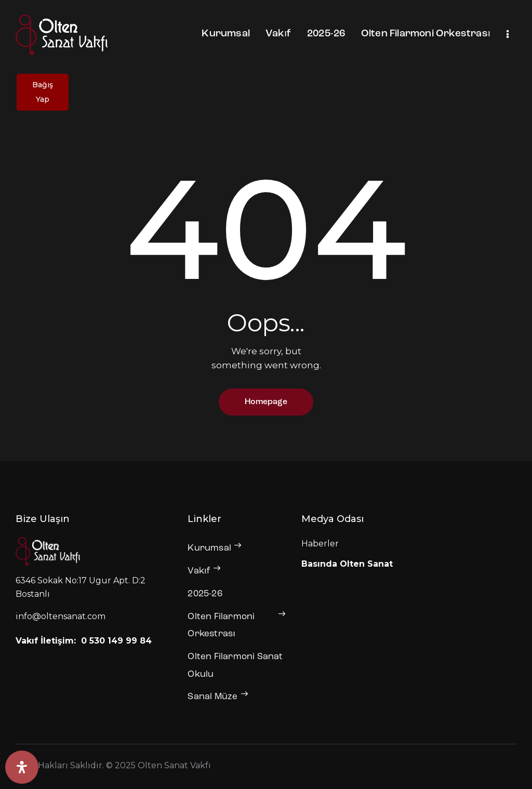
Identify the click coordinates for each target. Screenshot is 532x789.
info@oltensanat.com (61, 616)
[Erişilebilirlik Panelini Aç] (22, 767)
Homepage (266, 402)
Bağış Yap (43, 92)
